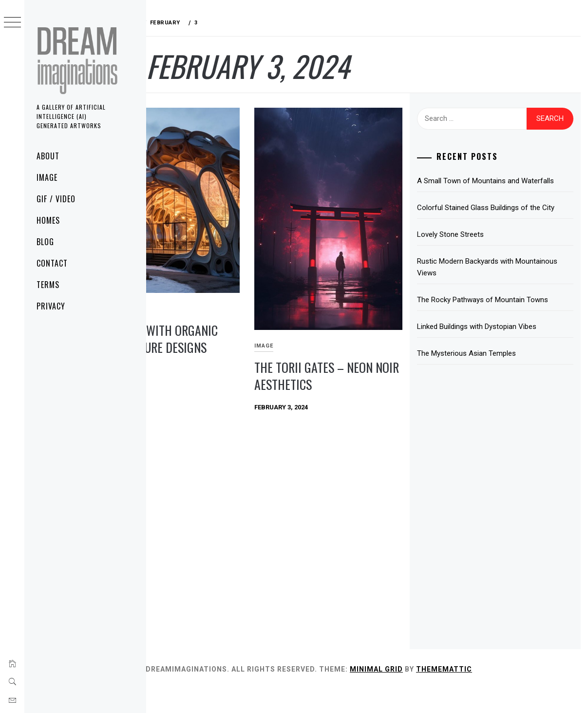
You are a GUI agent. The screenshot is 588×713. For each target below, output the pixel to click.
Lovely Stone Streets (472, 258)
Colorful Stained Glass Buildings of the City (500, 225)
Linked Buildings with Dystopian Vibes (498, 350)
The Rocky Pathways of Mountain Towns (504, 323)
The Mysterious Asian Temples (488, 377)
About (48, 156)
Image (47, 177)
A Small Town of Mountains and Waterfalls (490, 187)
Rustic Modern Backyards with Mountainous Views (487, 290)
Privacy (51, 306)
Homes (48, 220)
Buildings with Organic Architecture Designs (217, 313)
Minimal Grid (438, 693)
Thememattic (506, 693)
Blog (45, 242)
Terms (48, 285)
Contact (52, 263)
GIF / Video (56, 199)
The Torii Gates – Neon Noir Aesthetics (355, 346)
